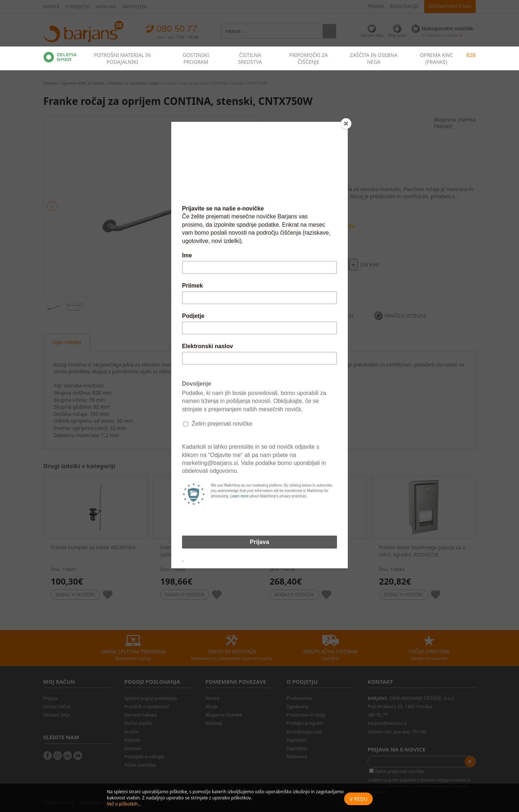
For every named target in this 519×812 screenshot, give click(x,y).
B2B (471, 55)
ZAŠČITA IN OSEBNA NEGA (374, 58)
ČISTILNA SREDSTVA (250, 58)
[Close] (346, 124)
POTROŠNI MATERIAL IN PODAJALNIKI (122, 58)
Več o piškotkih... (124, 804)
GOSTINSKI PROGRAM (196, 58)
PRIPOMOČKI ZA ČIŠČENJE (309, 58)
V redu (358, 799)
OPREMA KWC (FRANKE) (436, 58)
